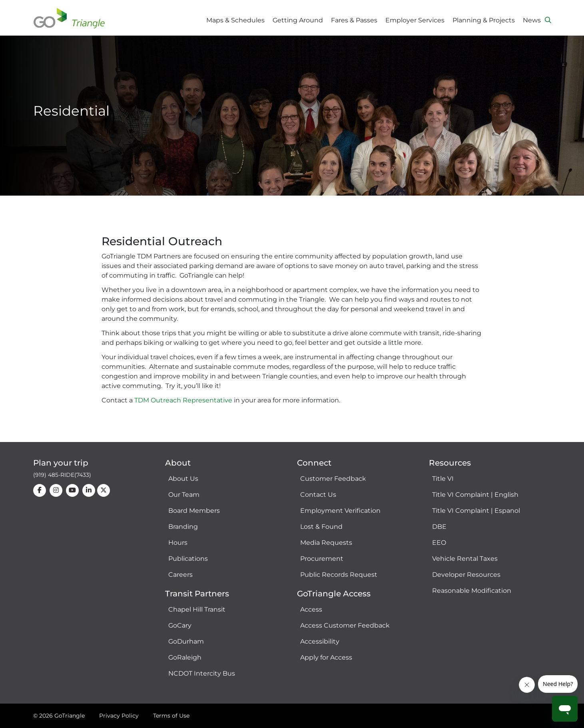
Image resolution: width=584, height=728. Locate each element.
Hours (178, 543)
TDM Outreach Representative (183, 400)
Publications (188, 559)
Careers (180, 575)
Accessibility (320, 641)
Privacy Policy (119, 716)
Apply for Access (326, 657)
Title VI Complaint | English (475, 495)
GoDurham (186, 641)
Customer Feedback (333, 479)
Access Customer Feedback (345, 625)
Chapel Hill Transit (197, 609)
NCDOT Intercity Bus (202, 673)
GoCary (180, 625)
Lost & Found (321, 527)
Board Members (194, 511)
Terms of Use (171, 716)
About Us (183, 479)
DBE (439, 527)
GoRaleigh (185, 657)
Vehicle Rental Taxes (465, 559)
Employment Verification (340, 511)
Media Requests (326, 543)
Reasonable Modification (472, 591)
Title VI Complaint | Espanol (476, 511)
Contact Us (318, 495)
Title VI (443, 479)
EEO (439, 543)
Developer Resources (466, 575)
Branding (183, 527)
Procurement (322, 559)
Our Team (184, 495)
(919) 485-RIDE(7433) (62, 475)
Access (311, 609)
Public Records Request (339, 575)
